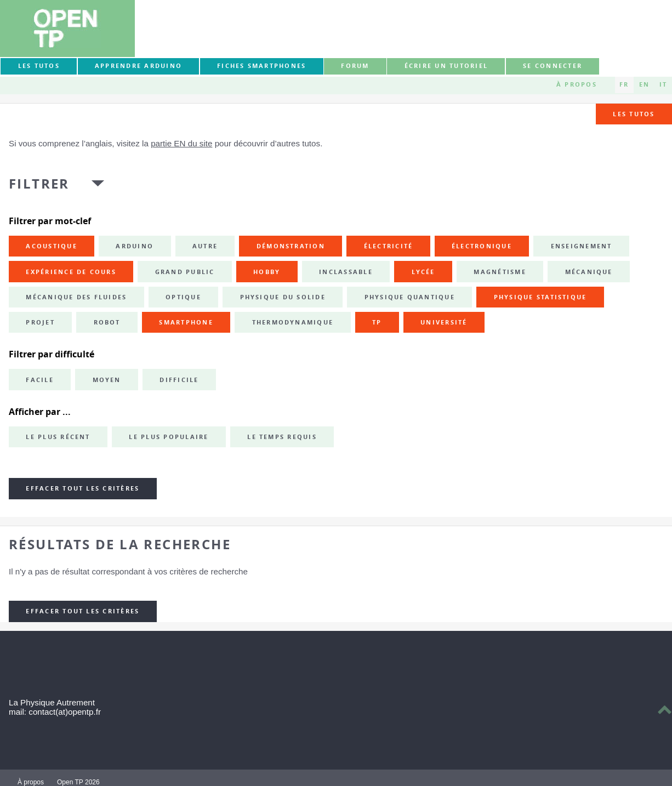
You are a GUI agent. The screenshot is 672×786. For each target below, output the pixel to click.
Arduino (135, 246)
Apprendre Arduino (138, 66)
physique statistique (540, 297)
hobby (267, 272)
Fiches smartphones (261, 66)
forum (355, 66)
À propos (577, 84)
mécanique (589, 272)
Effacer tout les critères (82, 488)
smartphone (186, 322)
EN (644, 84)
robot (107, 322)
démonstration (291, 246)
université (444, 322)
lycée (423, 272)
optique (183, 297)
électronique (482, 246)
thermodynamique (293, 322)
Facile (39, 380)
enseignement (582, 246)
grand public (185, 272)
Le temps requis (282, 437)
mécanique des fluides (76, 297)
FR (624, 84)
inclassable (346, 272)
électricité (389, 246)
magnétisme (500, 272)
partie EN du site (181, 143)
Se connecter (553, 66)
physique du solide (283, 297)
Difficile (179, 380)
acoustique (51, 246)
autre (205, 246)
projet (40, 322)
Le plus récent (58, 437)
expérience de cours (71, 272)
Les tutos (39, 66)
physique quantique (410, 297)
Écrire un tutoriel (446, 66)
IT (663, 84)
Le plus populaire (169, 437)
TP (377, 322)
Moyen (107, 380)
